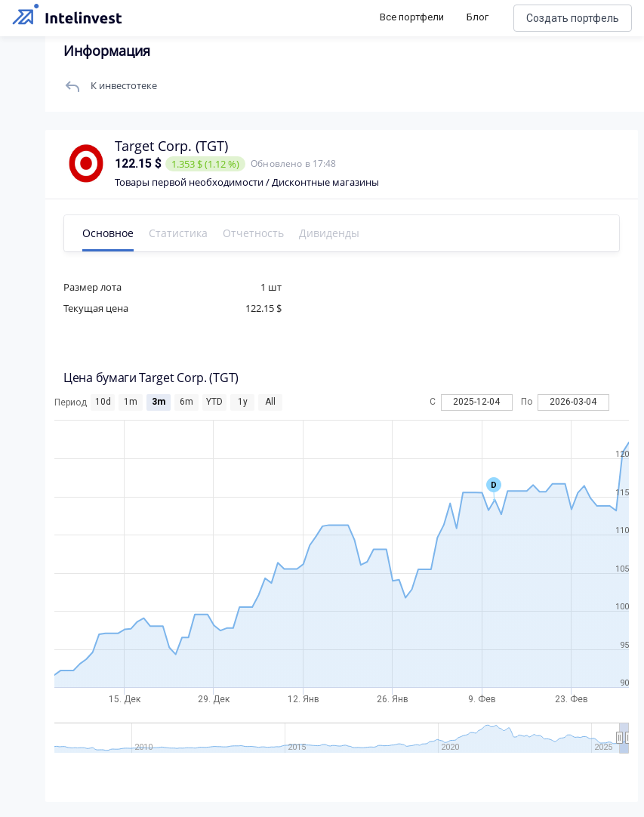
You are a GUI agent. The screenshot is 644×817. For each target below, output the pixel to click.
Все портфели (412, 17)
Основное (108, 233)
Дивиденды (329, 233)
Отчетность (253, 233)
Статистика (178, 233)
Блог (478, 17)
